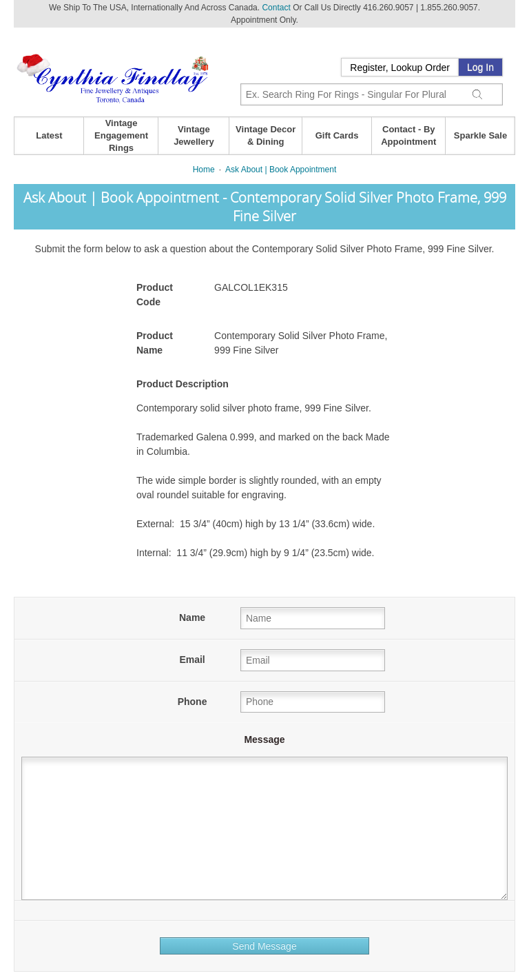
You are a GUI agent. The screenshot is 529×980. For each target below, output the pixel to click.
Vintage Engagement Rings (121, 135)
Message (264, 739)
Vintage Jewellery (194, 135)
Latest (49, 135)
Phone (193, 702)
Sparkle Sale (480, 135)
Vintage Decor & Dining (266, 135)
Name (192, 617)
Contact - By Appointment (408, 135)
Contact (276, 8)
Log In (480, 68)
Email (192, 660)
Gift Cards (337, 135)
